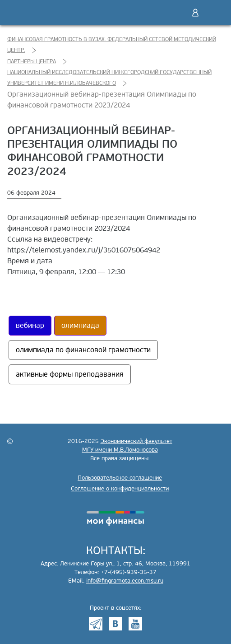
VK (115, 624)
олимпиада (80, 326)
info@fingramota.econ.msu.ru (125, 581)
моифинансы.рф (115, 518)
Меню (214, 13)
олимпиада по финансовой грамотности (83, 350)
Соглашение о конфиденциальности (120, 489)
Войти (195, 13)
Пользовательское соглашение (120, 478)
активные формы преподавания (70, 374)
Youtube (135, 624)
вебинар (30, 326)
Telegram (96, 624)
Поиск (176, 13)
